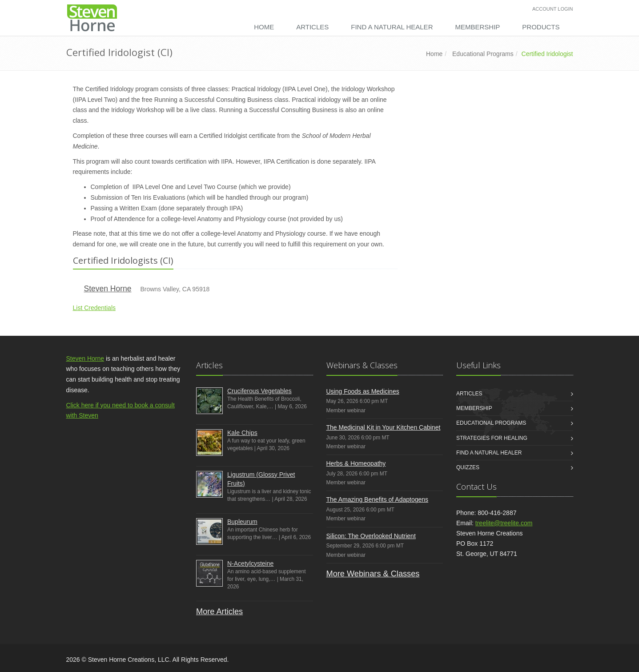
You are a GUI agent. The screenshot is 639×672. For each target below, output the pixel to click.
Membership (477, 27)
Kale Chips (242, 433)
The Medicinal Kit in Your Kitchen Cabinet (384, 427)
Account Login (553, 9)
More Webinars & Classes (373, 574)
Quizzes (468, 467)
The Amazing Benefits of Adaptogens (378, 499)
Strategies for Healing (492, 438)
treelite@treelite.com (504, 523)
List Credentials (94, 308)
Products (541, 27)
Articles (312, 27)
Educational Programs (483, 54)
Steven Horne (108, 289)
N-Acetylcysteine (250, 563)
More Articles (219, 612)
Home (264, 27)
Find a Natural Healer (392, 27)
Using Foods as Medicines (363, 391)
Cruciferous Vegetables (259, 391)
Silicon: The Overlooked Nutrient (371, 536)
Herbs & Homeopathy (356, 463)
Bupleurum (242, 522)
